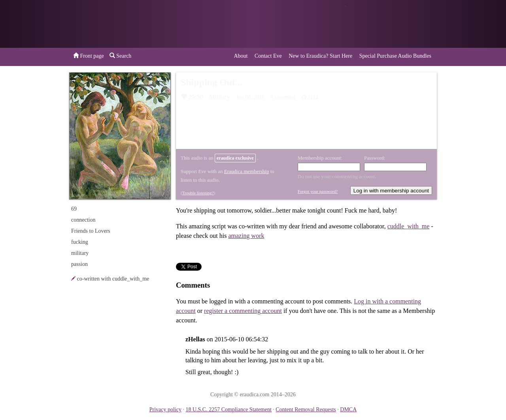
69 (74, 209)
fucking (80, 242)
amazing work (246, 236)
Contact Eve (268, 56)
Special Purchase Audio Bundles (395, 56)
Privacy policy (165, 410)
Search (121, 56)
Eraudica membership (247, 171)
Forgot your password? (318, 191)
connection (83, 220)
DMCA (348, 410)
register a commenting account (243, 311)
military (80, 253)
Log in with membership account (391, 191)
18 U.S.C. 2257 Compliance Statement (228, 410)
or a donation (396, 24)
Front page (89, 56)
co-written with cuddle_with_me (113, 279)
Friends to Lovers (91, 231)
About (241, 56)
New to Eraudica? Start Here (320, 56)
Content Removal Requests (306, 410)
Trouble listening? (198, 193)
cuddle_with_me (409, 226)
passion (79, 264)
